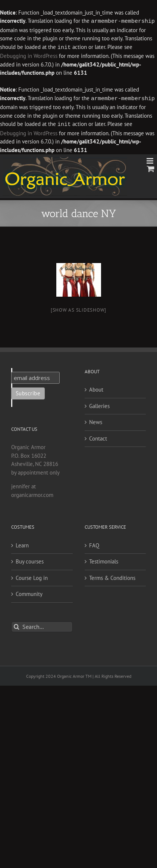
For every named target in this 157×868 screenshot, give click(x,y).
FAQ (94, 544)
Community (29, 592)
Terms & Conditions (112, 576)
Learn (22, 544)
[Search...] (42, 625)
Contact (98, 437)
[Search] (17, 625)
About (96, 388)
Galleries (99, 404)
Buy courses (30, 560)
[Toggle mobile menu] (150, 159)
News (96, 421)
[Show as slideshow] (78, 308)
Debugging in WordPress (29, 55)
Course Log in (32, 576)
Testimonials (104, 560)
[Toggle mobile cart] (151, 167)
